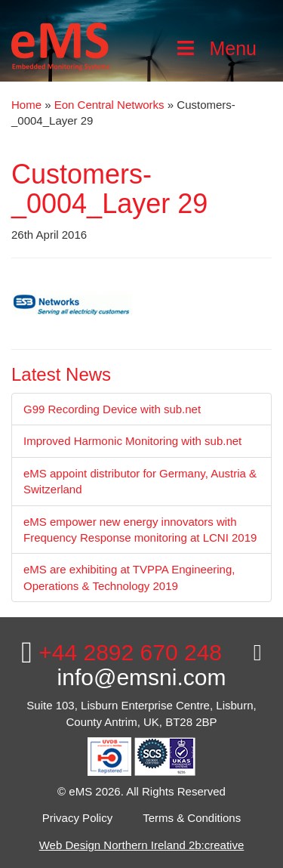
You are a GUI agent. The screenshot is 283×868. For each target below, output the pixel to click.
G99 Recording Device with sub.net (112, 409)
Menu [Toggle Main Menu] (215, 48)
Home (26, 105)
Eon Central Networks (109, 105)
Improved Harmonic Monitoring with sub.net (132, 441)
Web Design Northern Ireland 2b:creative (142, 845)
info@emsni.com (160, 666)
